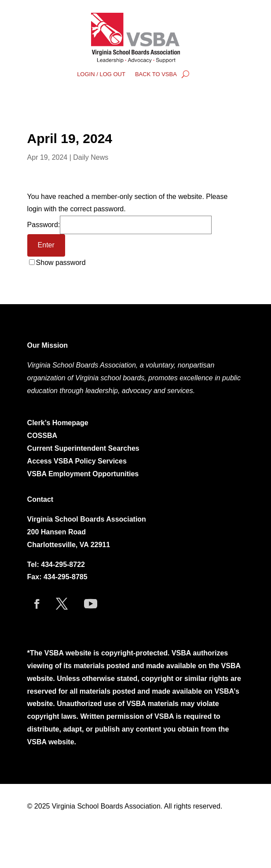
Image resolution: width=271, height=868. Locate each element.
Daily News (91, 157)
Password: (120, 225)
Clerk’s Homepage (58, 423)
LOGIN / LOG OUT (101, 74)
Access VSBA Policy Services (78, 461)
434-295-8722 (63, 565)
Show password (61, 263)
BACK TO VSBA (156, 74)
